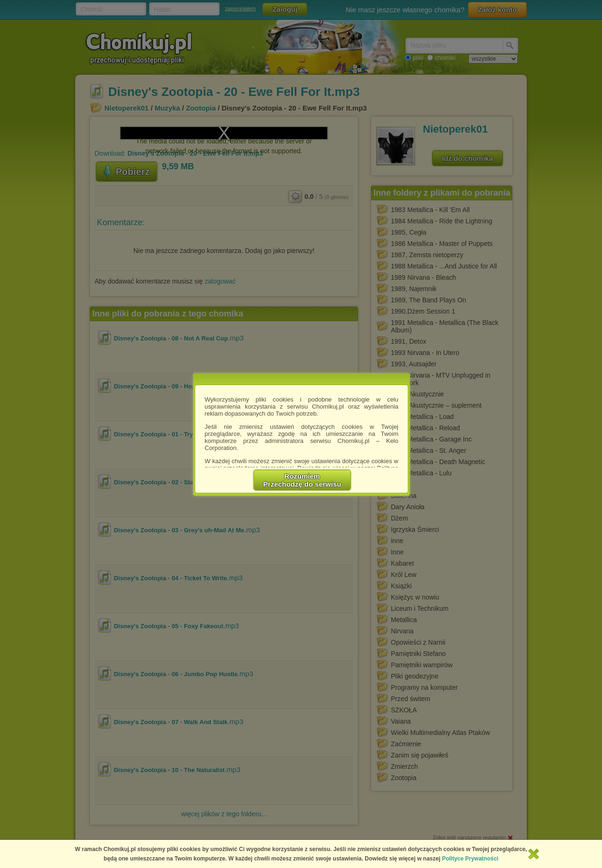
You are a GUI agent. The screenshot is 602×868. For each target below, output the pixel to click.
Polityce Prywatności (470, 859)
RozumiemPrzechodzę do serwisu (302, 480)
